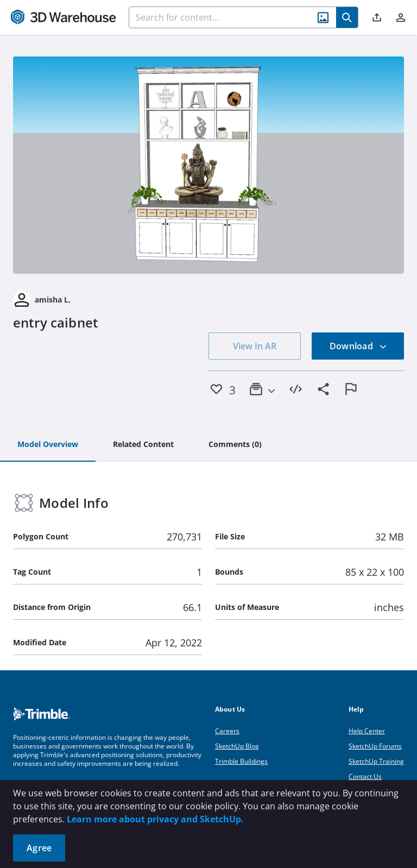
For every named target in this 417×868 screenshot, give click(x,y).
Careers (227, 731)
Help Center (367, 731)
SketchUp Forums (375, 746)
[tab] (48, 445)
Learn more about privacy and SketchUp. (155, 819)
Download (358, 346)
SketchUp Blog (237, 746)
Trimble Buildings (241, 761)
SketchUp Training (376, 761)
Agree (39, 848)
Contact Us (365, 776)
